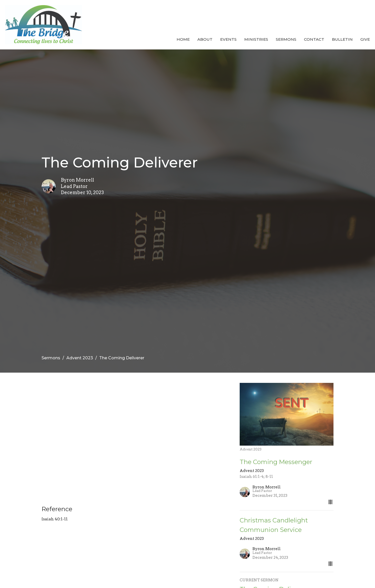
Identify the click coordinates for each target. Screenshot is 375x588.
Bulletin (342, 39)
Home (183, 39)
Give (365, 39)
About (205, 39)
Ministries (256, 39)
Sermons (286, 39)
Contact (314, 39)
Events (228, 39)
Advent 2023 (80, 358)
